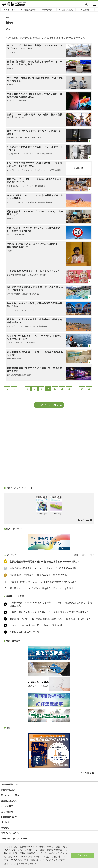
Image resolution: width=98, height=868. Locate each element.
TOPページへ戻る (49, 405)
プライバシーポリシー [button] (25, 864)
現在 (76, 555)
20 (82, 389)
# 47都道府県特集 (28, 10)
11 (62, 389)
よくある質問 (7, 806)
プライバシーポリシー (11, 833)
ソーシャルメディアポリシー (14, 839)
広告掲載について (9, 817)
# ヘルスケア (10, 10)
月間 (92, 555)
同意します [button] (82, 855)
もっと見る (83, 520)
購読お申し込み (8, 790)
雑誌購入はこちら (9, 801)
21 (89, 389)
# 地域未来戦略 (66, 10)
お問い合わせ (7, 812)
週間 (84, 555)
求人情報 (5, 822)
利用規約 (5, 828)
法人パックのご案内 (10, 795)
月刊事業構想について (11, 784)
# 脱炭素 (85, 10)
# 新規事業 (47, 10)
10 (55, 389)
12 (69, 389)
